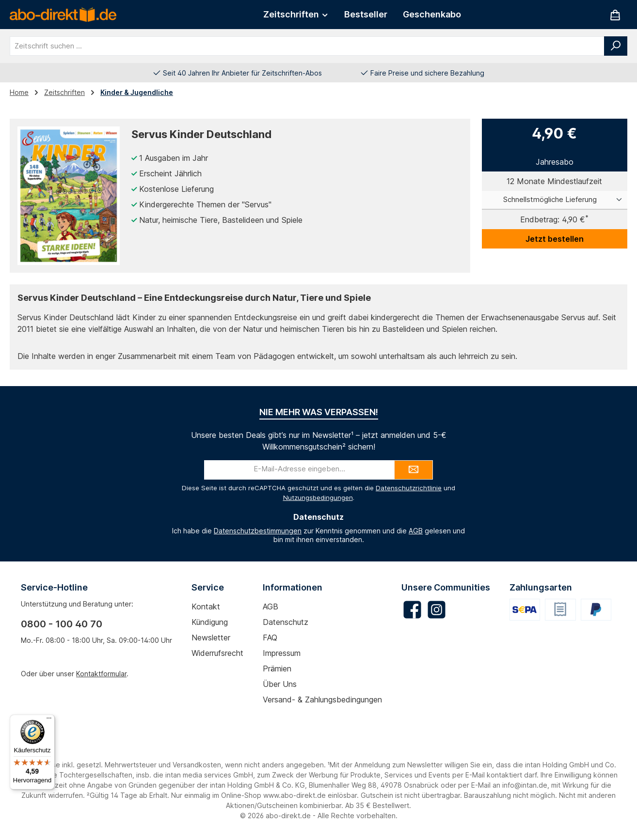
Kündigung (210, 622)
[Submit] (414, 470)
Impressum (282, 653)
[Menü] (49, 720)
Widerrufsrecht (217, 653)
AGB (416, 531)
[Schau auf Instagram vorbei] (437, 610)
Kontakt (206, 607)
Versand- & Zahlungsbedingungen (322, 700)
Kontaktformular (101, 674)
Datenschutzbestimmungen (258, 531)
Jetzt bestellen (555, 239)
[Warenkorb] (615, 15)
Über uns (280, 684)
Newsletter (211, 638)
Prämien (277, 669)
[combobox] (307, 46)
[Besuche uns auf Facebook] (412, 610)
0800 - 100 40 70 (62, 624)
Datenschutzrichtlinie (409, 488)
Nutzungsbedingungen (318, 498)
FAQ (270, 638)
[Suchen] (616, 46)
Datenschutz (286, 622)
